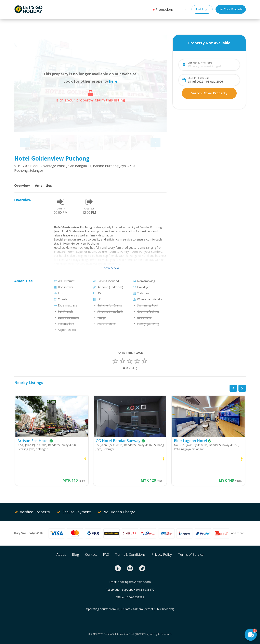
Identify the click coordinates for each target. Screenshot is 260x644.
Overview (22, 186)
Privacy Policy (162, 554)
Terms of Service (191, 554)
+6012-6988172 (144, 590)
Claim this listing (110, 100)
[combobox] (213, 66)
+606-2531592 (135, 597)
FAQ (106, 554)
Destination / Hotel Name (200, 63)
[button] (184, 9)
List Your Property (231, 9)
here (113, 81)
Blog (75, 554)
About (61, 554)
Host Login (202, 9)
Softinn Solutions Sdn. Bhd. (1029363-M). (127, 634)
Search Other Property (209, 93)
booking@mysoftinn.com (134, 582)
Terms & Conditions (130, 554)
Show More (110, 268)
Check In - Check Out (198, 78)
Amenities (43, 186)
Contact (91, 554)
